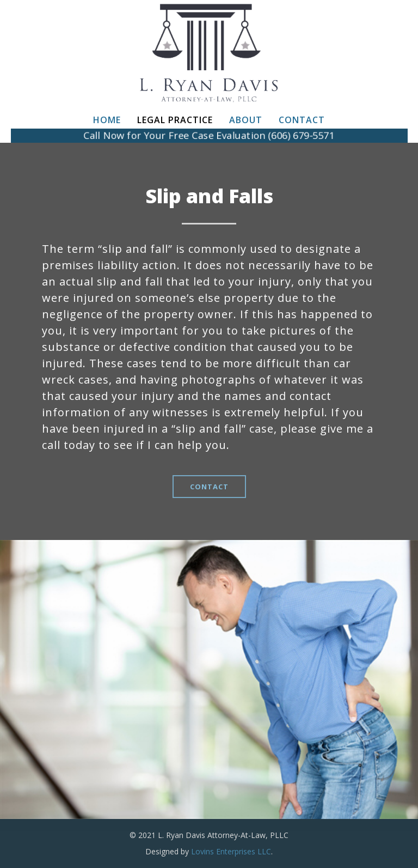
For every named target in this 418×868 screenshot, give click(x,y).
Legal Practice (175, 120)
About (246, 120)
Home (107, 120)
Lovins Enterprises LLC (231, 851)
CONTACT (209, 487)
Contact (302, 120)
